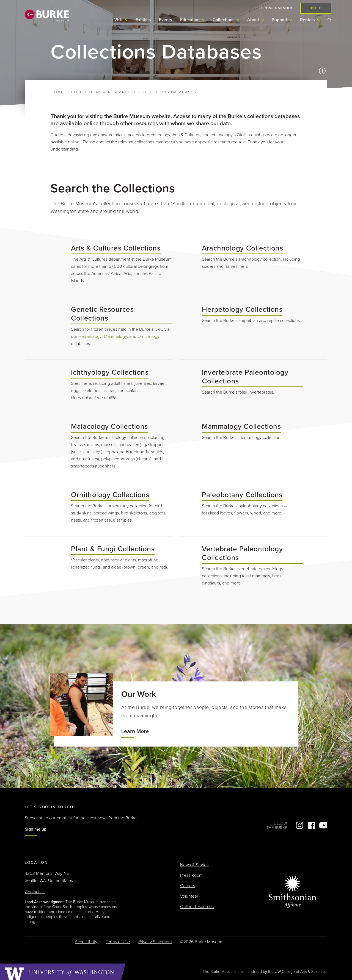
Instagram (299, 825)
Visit (119, 20)
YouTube (323, 825)
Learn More (135, 731)
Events (165, 20)
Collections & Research (101, 92)
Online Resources (197, 907)
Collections (224, 20)
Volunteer (189, 896)
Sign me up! (36, 829)
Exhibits (143, 20)
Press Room (191, 875)
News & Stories (194, 865)
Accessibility (86, 942)
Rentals (308, 20)
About (254, 20)
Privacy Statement (155, 942)
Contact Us (35, 892)
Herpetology (90, 336)
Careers (188, 886)
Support (280, 20)
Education (190, 20)
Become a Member (276, 8)
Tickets (316, 8)
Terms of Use (118, 942)
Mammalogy (116, 336)
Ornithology (148, 336)
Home (57, 92)
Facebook (311, 825)
